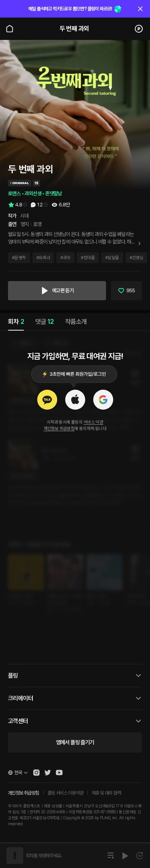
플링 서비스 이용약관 (65, 793)
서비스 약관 (93, 422)
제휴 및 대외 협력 (106, 793)
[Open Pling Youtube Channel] (59, 773)
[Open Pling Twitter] (48, 773)
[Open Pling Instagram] (36, 773)
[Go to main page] (10, 29)
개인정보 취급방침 (59, 429)
